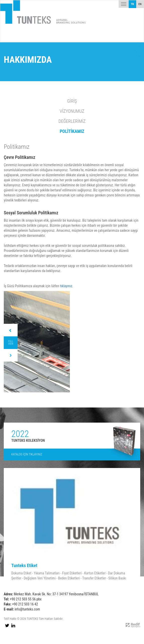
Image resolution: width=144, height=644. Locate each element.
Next (11, 355)
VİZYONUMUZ (72, 111)
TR (132, 4)
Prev (11, 330)
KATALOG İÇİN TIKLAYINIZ (27, 454)
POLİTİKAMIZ (72, 131)
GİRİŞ (72, 101)
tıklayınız (66, 286)
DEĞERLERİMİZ (72, 121)
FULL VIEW (11, 343)
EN (140, 4)
